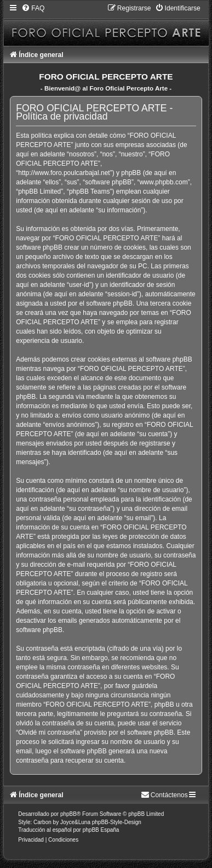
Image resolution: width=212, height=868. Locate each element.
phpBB (68, 814)
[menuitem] (33, 8)
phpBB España (101, 830)
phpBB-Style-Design (117, 822)
